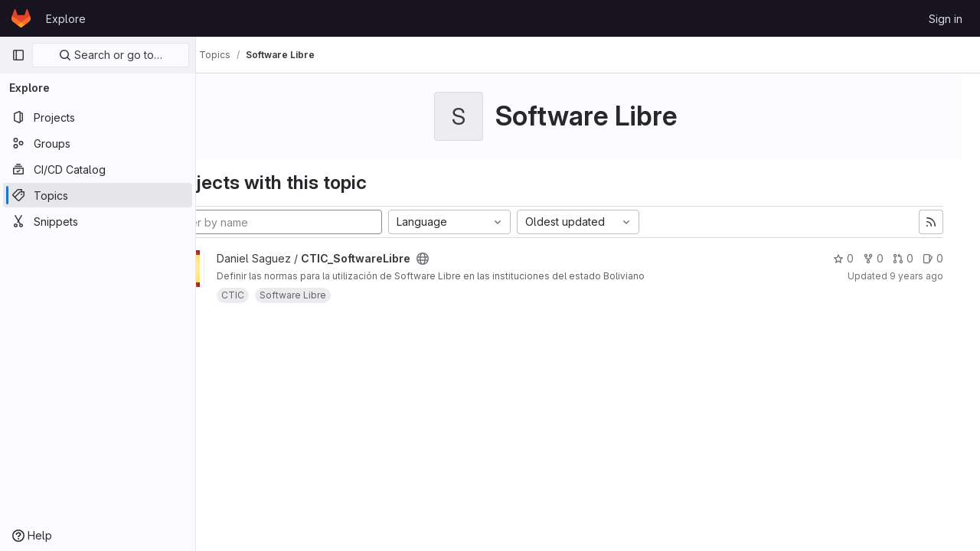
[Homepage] (21, 18)
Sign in (946, 19)
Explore (66, 19)
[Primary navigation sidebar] (18, 55)
